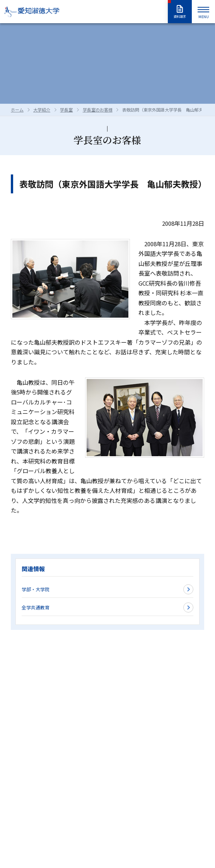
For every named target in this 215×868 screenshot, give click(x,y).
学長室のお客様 (98, 110)
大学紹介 (42, 110)
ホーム (17, 110)
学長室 (66, 110)
